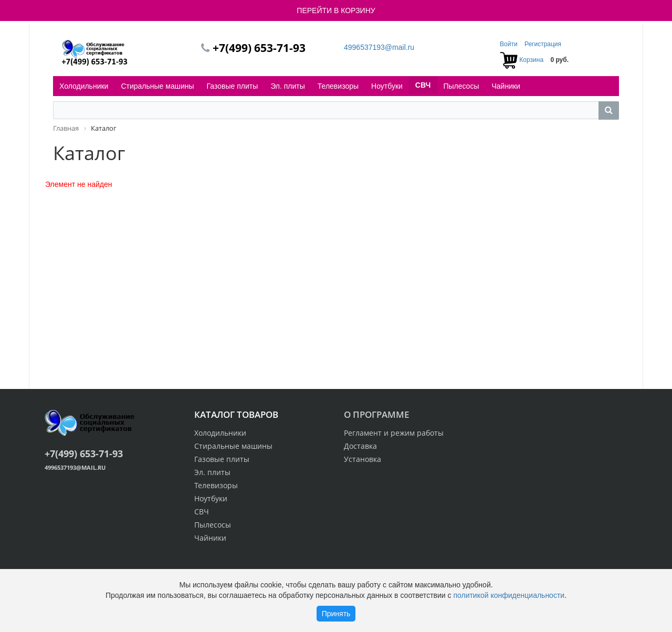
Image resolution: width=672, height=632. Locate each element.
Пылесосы (461, 86)
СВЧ (423, 85)
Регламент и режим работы (394, 433)
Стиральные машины (157, 86)
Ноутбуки (387, 86)
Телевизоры (338, 86)
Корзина (531, 60)
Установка (363, 459)
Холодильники (84, 86)
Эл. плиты (288, 86)
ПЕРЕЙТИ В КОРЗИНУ (336, 10)
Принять (336, 614)
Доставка (360, 446)
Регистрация (543, 44)
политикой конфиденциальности (509, 595)
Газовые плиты (233, 86)
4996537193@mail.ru (379, 47)
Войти (510, 44)
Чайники (506, 86)
